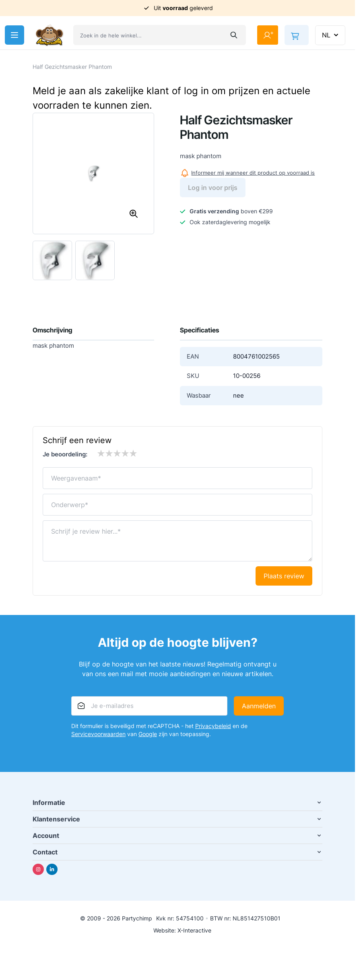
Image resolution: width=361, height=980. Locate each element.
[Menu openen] (14, 35)
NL (331, 35)
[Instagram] (38, 869)
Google (148, 734)
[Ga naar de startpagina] (50, 35)
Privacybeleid (213, 726)
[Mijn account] (268, 35)
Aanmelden (259, 706)
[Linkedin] (52, 869)
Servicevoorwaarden (98, 734)
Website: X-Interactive (182, 930)
